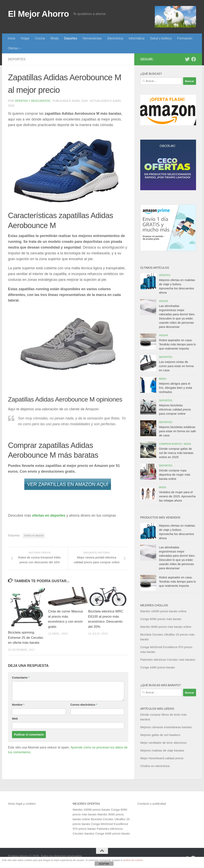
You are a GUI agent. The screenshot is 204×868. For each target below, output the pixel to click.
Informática (137, 38)
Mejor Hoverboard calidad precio (162, 758)
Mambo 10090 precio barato (91, 810)
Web (15, 719)
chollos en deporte (34, 536)
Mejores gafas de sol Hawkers (160, 735)
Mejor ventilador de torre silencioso (163, 743)
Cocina (40, 38)
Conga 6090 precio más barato (161, 619)
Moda (55, 38)
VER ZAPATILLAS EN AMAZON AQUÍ (68, 484)
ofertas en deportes (49, 515)
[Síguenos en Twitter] (187, 59)
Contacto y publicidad (152, 804)
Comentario (21, 678)
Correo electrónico (84, 705)
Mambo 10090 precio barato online (163, 611)
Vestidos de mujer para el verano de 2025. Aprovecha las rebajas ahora (177, 496)
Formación (185, 38)
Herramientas (92, 38)
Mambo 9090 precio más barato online (166, 627)
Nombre (18, 705)
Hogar (25, 38)
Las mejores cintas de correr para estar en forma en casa (176, 366)
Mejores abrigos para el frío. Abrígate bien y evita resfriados (176, 388)
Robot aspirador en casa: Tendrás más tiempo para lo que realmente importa (177, 344)
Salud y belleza (161, 38)
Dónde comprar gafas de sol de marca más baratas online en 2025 (176, 453)
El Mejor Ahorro (38, 14)
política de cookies (133, 860)
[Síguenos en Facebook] (194, 59)
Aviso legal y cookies (22, 804)
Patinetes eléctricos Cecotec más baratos (168, 660)
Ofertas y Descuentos (32, 101)
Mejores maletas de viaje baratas (162, 750)
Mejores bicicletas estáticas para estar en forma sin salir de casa (178, 431)
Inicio (11, 38)
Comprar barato (170, 444)
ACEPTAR (104, 864)
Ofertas (13, 48)
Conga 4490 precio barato (157, 667)
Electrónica (115, 38)
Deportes (71, 38)
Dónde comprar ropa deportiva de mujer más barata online (175, 475)
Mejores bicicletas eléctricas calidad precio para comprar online (175, 409)
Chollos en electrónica (155, 766)
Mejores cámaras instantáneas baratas (166, 727)
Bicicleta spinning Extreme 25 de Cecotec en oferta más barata (26, 638)
